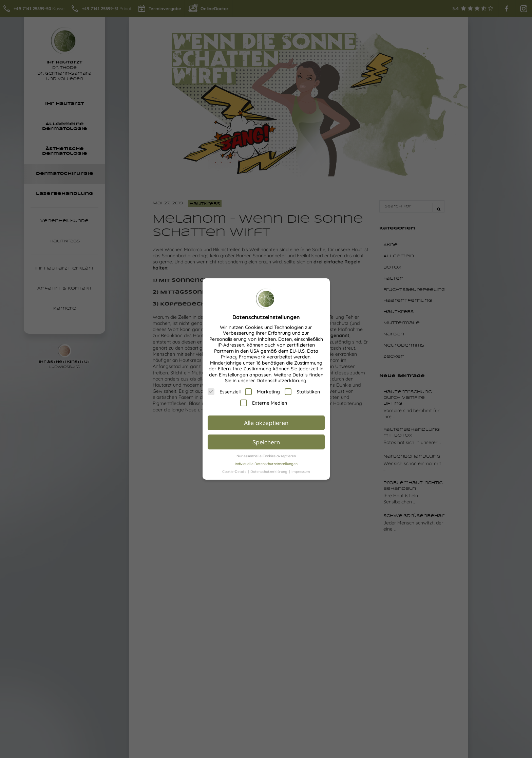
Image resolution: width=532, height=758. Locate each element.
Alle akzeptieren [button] (266, 423)
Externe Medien (264, 403)
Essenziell (224, 392)
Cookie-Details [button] (235, 472)
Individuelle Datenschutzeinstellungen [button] (266, 464)
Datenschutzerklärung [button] (269, 472)
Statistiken (302, 392)
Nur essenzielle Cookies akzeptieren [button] (266, 456)
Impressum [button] (301, 472)
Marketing (262, 392)
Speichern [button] (266, 442)
